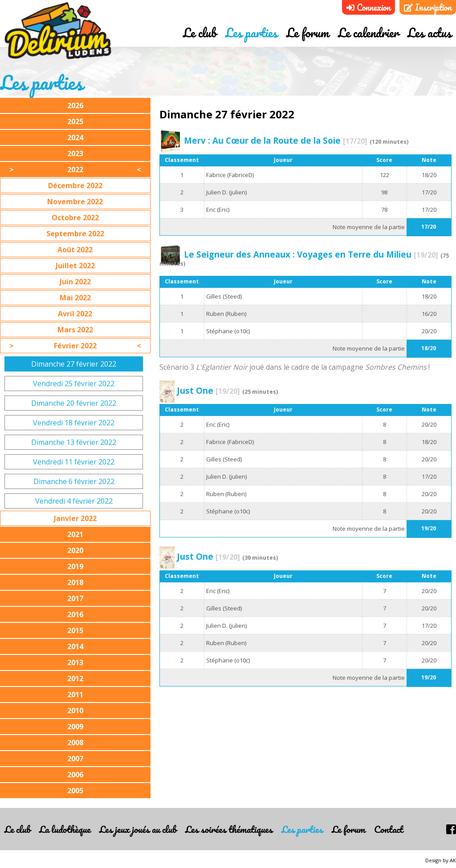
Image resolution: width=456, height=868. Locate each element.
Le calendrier (368, 32)
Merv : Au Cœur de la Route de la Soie (276, 140)
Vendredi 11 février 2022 (74, 462)
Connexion (368, 7)
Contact (389, 829)
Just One (208, 390)
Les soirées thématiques (229, 829)
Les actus (430, 32)
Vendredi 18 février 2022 (74, 423)
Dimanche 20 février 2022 (74, 403)
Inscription (428, 7)
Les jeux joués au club (138, 829)
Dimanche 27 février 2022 (74, 364)
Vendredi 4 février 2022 (74, 501)
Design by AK (441, 860)
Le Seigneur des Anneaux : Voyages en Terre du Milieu (311, 254)
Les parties (251, 32)
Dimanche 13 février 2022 (74, 442)
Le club (200, 32)
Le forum (308, 32)
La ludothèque (65, 829)
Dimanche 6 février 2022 (74, 481)
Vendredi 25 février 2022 (74, 384)
